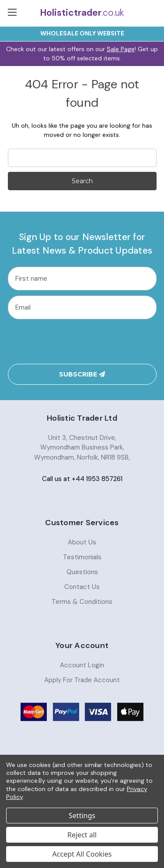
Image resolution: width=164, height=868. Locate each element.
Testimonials (82, 557)
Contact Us (82, 587)
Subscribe (82, 374)
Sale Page (121, 49)
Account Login (82, 665)
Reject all (82, 835)
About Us (82, 542)
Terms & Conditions (82, 602)
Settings (82, 816)
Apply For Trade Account (82, 680)
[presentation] (82, 342)
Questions (82, 572)
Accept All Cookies (82, 854)
